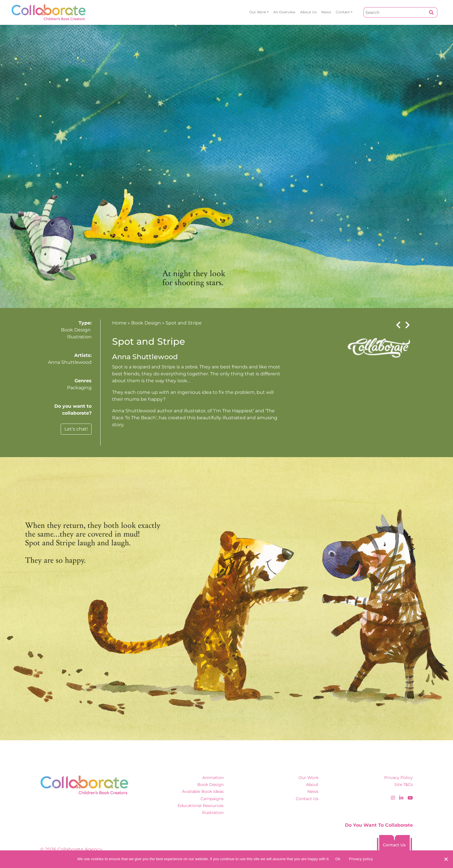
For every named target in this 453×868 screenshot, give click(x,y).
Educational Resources (201, 806)
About (312, 784)
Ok (338, 859)
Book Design (76, 330)
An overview (284, 12)
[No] (446, 859)
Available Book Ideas (203, 791)
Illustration (79, 337)
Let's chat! (76, 429)
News (326, 12)
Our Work (258, 12)
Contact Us (307, 799)
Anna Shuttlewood (70, 362)
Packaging (79, 388)
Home (119, 323)
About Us (308, 12)
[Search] (395, 12)
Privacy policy (361, 859)
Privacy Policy (399, 778)
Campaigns (212, 799)
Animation (213, 778)
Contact (343, 12)
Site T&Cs (404, 784)
